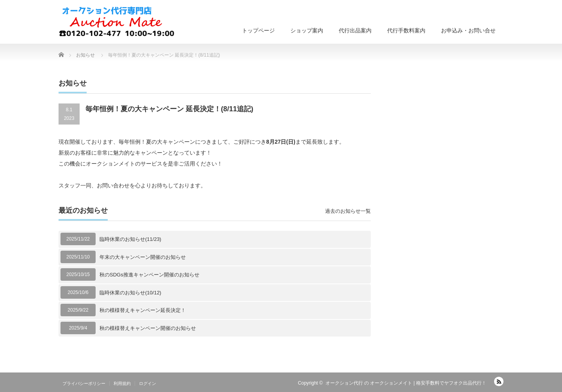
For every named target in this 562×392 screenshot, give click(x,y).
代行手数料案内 (406, 30)
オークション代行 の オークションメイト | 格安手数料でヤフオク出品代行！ (406, 383)
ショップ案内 (307, 30)
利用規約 (122, 383)
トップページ (258, 30)
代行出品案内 (355, 30)
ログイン (148, 383)
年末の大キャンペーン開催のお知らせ (143, 257)
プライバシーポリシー (84, 383)
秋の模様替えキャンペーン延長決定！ (143, 310)
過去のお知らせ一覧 (348, 211)
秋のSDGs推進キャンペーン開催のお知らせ (149, 275)
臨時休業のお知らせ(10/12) (130, 293)
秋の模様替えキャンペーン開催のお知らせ (148, 328)
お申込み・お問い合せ (468, 30)
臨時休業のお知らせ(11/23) (130, 239)
